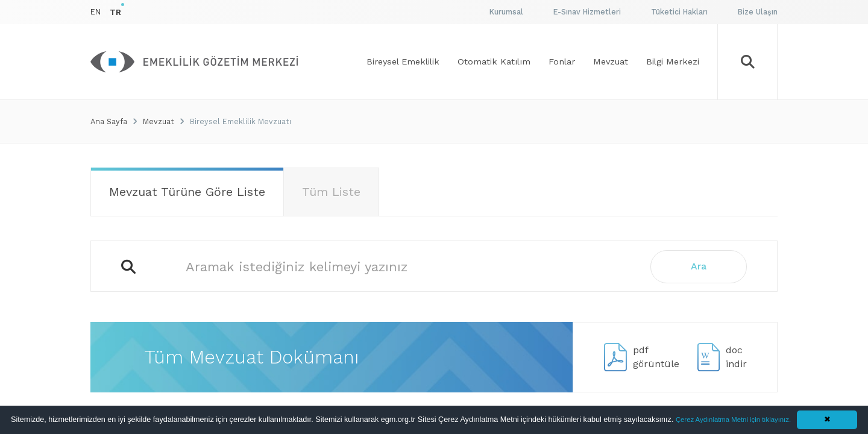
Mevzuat (159, 121)
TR (115, 12)
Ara (699, 266)
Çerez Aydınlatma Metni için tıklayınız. (733, 420)
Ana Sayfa (109, 121)
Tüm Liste (331, 192)
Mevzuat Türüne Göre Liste (187, 192)
